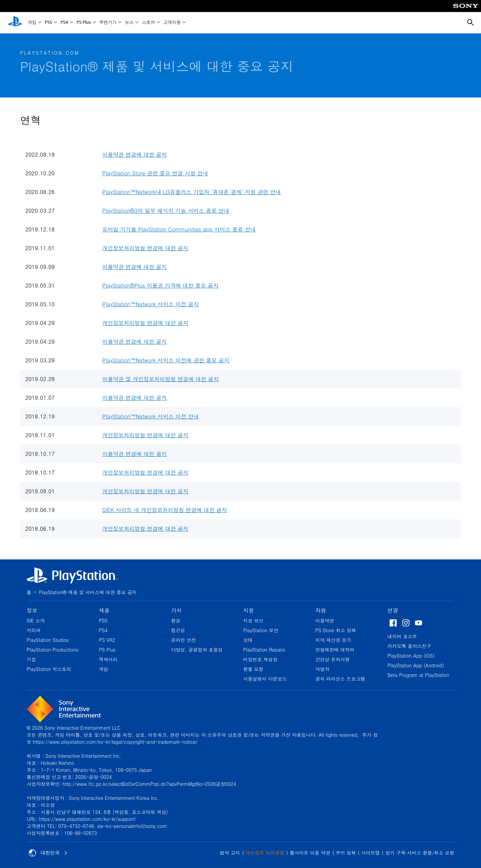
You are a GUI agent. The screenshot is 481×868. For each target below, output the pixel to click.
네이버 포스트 (402, 636)
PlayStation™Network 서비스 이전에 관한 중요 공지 (166, 360)
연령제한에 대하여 (335, 650)
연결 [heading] (393, 610)
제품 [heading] (104, 610)
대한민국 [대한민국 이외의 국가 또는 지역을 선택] (48, 853)
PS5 (48, 23)
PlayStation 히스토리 (49, 669)
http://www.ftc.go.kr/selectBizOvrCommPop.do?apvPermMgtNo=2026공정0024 (149, 784)
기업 (31, 659)
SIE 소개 (36, 621)
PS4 (64, 23)
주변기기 (108, 23)
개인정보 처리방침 (265, 853)
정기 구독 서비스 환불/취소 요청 (420, 853)
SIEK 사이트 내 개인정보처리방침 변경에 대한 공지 (165, 510)
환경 (176, 621)
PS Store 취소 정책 (336, 630)
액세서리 (108, 659)
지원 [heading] (249, 610)
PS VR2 (107, 640)
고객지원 (172, 23)
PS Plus (84, 23)
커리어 (34, 630)
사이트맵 (370, 853)
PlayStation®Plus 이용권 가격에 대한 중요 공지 (161, 285)
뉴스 (129, 23)
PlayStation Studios (48, 640)
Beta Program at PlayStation (418, 675)
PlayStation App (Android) (416, 665)
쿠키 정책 (346, 853)
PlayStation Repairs (264, 650)
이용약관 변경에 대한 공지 (134, 154)
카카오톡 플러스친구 (409, 646)
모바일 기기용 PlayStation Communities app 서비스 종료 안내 (179, 229)
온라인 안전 (184, 640)
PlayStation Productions (52, 650)
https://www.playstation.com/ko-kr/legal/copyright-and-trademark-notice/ (115, 742)
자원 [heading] (321, 610)
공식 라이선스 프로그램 (340, 679)
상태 (248, 640)
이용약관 (325, 621)
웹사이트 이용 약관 (310, 853)
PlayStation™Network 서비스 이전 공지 (150, 304)
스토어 (148, 23)
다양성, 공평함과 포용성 (197, 650)
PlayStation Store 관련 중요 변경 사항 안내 (155, 173)
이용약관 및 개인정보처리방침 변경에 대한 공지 (161, 379)
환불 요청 (253, 669)
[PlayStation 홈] (15, 23)
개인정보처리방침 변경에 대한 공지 (145, 248)
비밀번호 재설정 (260, 659)
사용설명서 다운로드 (265, 679)
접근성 (178, 630)
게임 (32, 23)
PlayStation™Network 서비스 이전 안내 (150, 416)
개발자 (322, 669)
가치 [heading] (176, 610)
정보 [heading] (32, 610)
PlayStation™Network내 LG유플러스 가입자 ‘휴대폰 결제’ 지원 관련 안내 (192, 192)
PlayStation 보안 (261, 630)
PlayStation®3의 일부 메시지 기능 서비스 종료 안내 (166, 211)
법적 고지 (230, 853)
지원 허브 (253, 621)
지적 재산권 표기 (333, 640)
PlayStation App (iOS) (411, 656)
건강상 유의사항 (333, 659)
